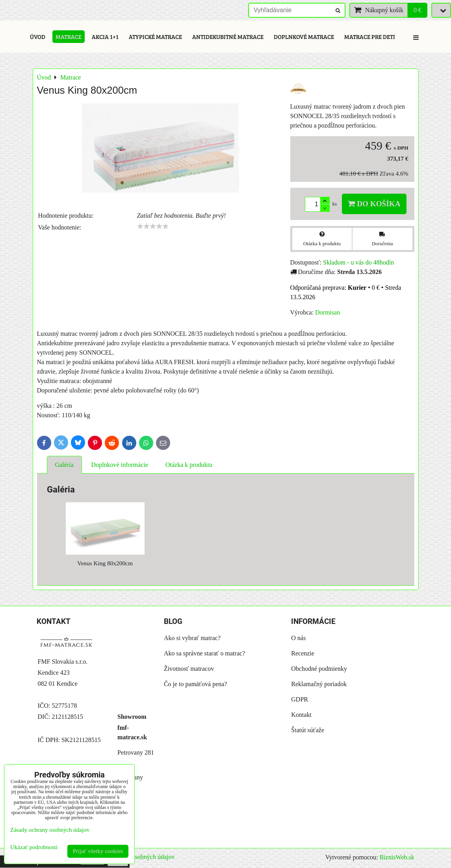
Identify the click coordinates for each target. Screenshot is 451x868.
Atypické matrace (155, 37)
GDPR (300, 699)
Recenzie (303, 653)
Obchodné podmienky (319, 669)
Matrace (69, 37)
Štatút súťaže (308, 730)
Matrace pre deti (370, 37)
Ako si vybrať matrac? (192, 638)
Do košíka (374, 204)
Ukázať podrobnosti (34, 847)
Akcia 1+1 (105, 37)
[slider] (153, 226)
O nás (298, 638)
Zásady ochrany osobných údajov (50, 830)
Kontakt (301, 715)
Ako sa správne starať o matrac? (204, 653)
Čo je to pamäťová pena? (196, 684)
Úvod (38, 37)
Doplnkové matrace (304, 37)
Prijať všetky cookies (98, 851)
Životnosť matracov (189, 669)
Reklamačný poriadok (319, 684)
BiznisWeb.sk (397, 857)
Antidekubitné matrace (228, 37)
